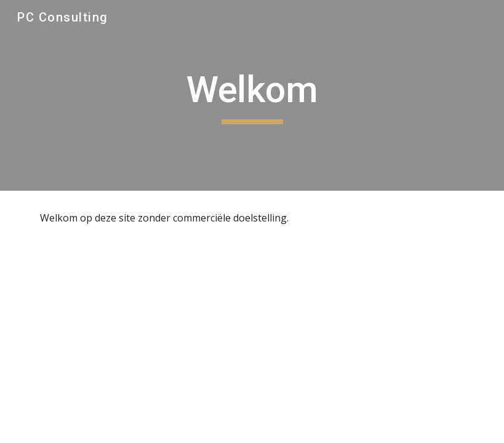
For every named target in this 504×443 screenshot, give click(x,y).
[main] (252, 95)
